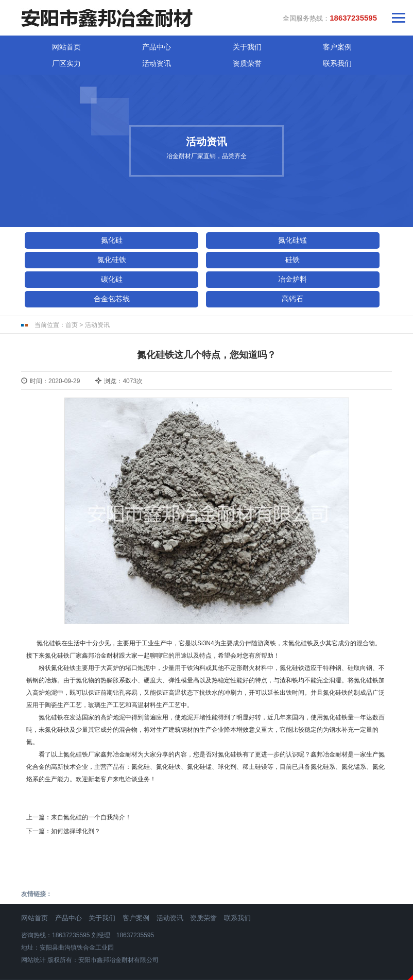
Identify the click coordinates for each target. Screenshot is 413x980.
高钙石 (166, 260)
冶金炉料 (262, 240)
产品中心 (91, 43)
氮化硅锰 (166, 221)
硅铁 (70, 240)
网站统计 (33, 921)
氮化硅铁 (262, 221)
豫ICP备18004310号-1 (206, 948)
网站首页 (44, 43)
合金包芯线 (70, 260)
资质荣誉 (322, 43)
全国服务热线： (330, 15)
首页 (72, 286)
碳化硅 (166, 240)
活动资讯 (276, 43)
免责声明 (206, 974)
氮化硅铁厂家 (63, 616)
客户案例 (183, 43)
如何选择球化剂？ (76, 792)
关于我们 (137, 43)
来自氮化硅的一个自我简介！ (91, 778)
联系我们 (369, 43)
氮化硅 (70, 221)
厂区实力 (230, 43)
